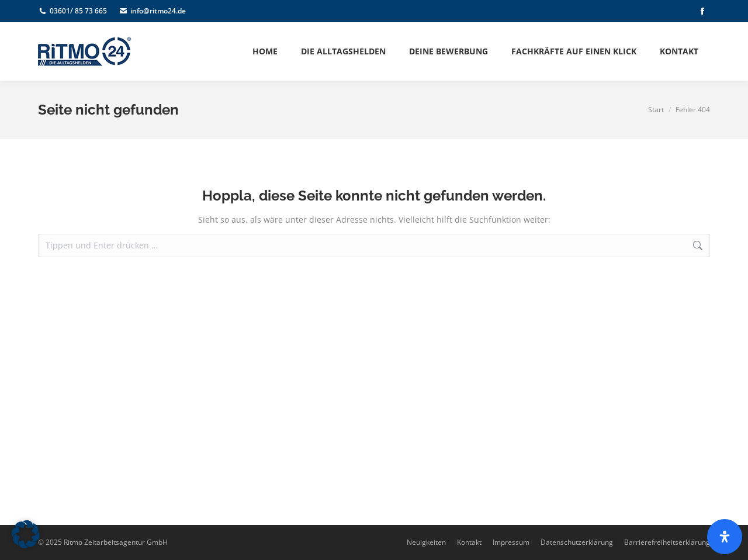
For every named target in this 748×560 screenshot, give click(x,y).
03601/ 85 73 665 (72, 11)
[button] (26, 534)
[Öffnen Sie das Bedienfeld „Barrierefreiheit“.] (725, 537)
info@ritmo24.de (152, 11)
